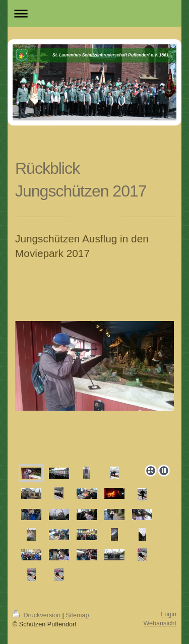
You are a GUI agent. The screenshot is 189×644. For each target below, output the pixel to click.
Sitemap (77, 615)
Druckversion (37, 615)
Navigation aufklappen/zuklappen (94, 13)
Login (169, 614)
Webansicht (160, 623)
